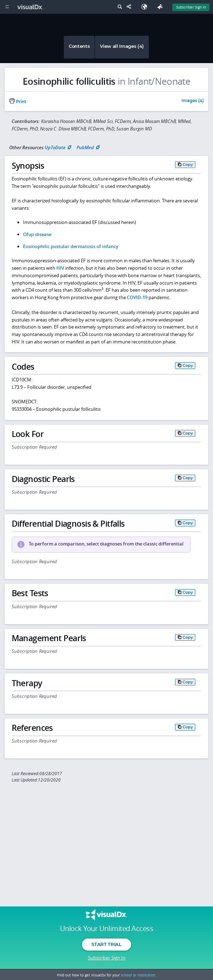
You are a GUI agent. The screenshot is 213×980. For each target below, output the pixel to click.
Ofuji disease (37, 234)
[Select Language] (146, 7)
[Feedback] (161, 7)
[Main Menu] (7, 7)
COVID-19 (137, 297)
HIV (60, 268)
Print (18, 102)
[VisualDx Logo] (31, 7)
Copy (188, 164)
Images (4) (193, 101)
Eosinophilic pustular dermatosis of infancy (71, 246)
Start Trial (106, 944)
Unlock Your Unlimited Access (106, 929)
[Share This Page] (130, 7)
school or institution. (139, 975)
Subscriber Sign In (107, 958)
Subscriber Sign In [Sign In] (191, 7)
